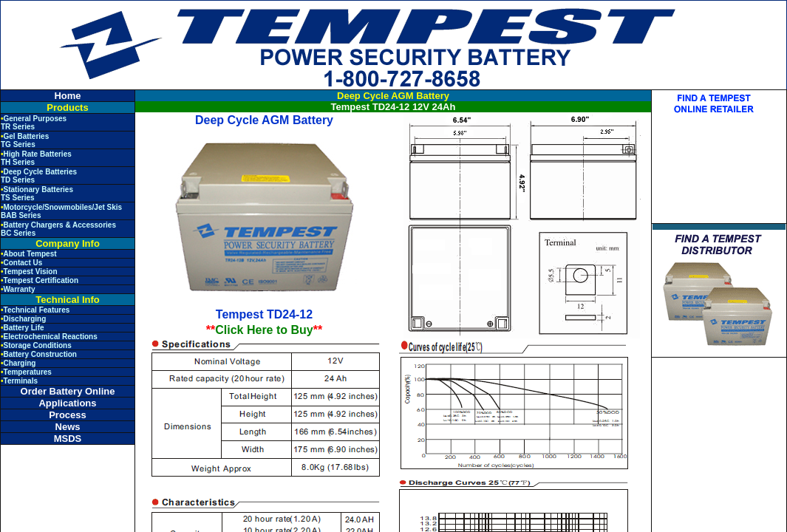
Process (68, 415)
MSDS (68, 439)
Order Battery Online (68, 391)
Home (67, 96)
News (68, 427)
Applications (67, 403)
